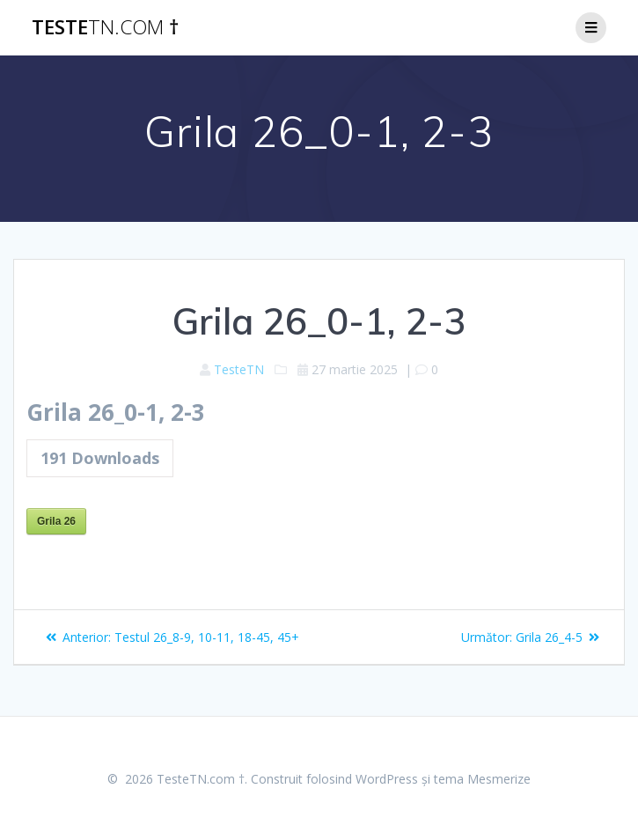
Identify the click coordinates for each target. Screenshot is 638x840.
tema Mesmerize (482, 779)
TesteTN (239, 369)
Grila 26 (56, 521)
